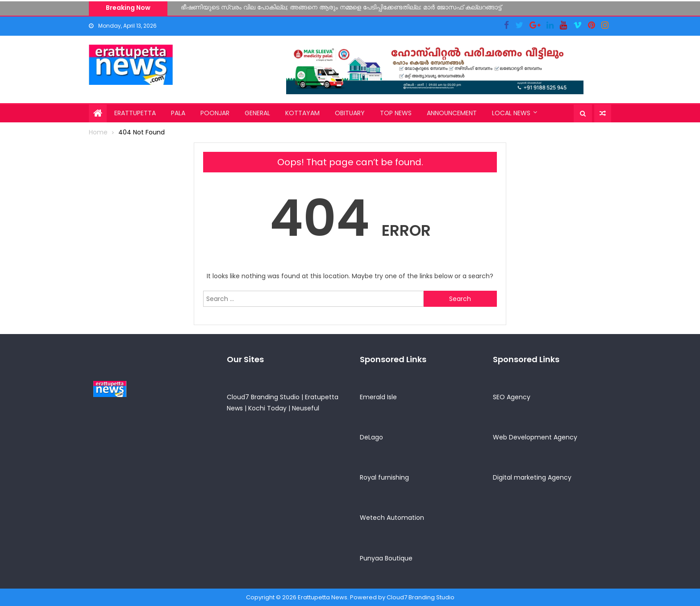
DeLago (371, 437)
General (257, 113)
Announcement (452, 113)
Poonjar (215, 113)
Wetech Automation (392, 518)
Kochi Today (267, 408)
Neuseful (306, 408)
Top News (396, 113)
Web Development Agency (535, 437)
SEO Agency (512, 397)
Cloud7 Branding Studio (263, 397)
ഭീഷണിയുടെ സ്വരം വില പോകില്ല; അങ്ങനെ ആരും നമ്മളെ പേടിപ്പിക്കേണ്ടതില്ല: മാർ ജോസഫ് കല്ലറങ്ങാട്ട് (341, 7)
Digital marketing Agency (532, 477)
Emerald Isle (378, 397)
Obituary (350, 113)
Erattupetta (135, 113)
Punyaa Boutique (386, 558)
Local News (511, 113)
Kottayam (302, 113)
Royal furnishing (384, 477)
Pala (178, 113)
